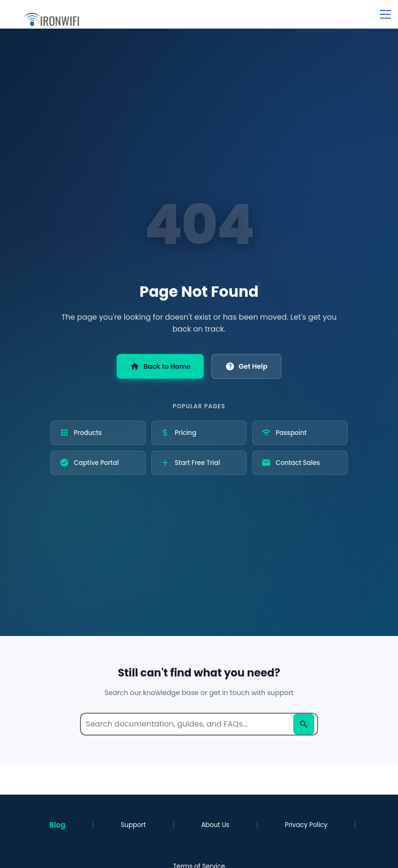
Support (133, 825)
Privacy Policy (306, 825)
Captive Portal (89, 463)
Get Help (246, 366)
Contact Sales (291, 463)
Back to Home (160, 366)
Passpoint (284, 433)
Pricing (178, 433)
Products (81, 433)
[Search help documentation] (199, 724)
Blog (58, 825)
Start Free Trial (190, 463)
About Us (215, 825)
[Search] (304, 724)
